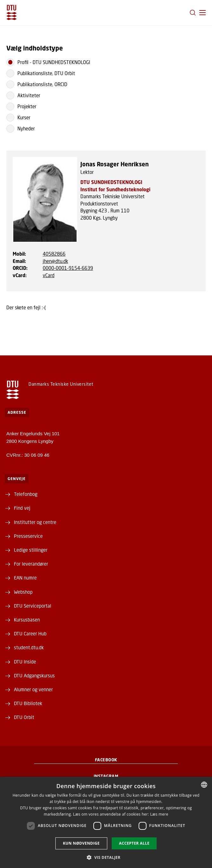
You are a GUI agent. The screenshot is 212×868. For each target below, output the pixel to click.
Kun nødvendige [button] (81, 843)
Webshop (23, 592)
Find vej (22, 508)
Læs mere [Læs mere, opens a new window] (159, 814)
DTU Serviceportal (33, 606)
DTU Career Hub (30, 633)
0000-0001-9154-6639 (68, 268)
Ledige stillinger (31, 550)
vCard (49, 275)
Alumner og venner (33, 689)
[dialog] (106, 822)
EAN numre (25, 578)
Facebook (106, 760)
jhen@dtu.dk (55, 261)
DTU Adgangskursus (34, 675)
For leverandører (31, 564)
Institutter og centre (35, 522)
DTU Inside (25, 662)
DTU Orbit (24, 717)
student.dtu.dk (29, 647)
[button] (203, 13)
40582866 (54, 254)
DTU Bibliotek (28, 703)
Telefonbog (26, 494)
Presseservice (28, 536)
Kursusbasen (27, 620)
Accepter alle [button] (134, 843)
